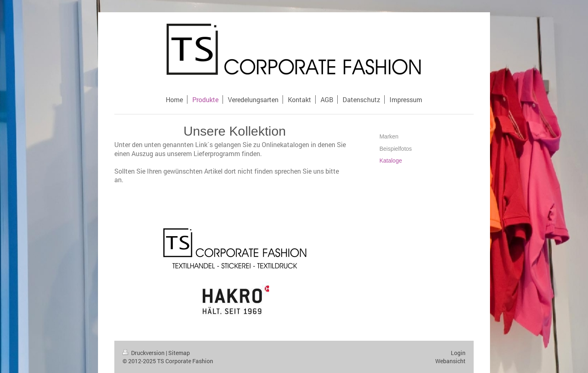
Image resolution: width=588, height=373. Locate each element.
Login (458, 353)
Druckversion (144, 353)
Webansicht (450, 361)
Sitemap (179, 353)
